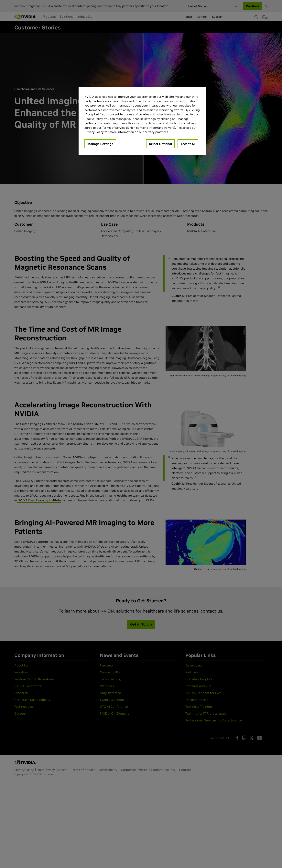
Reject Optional (160, 144)
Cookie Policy (94, 119)
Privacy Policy (94, 132)
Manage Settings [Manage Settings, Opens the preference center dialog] (100, 144)
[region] (142, 121)
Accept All (188, 144)
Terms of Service (114, 128)
